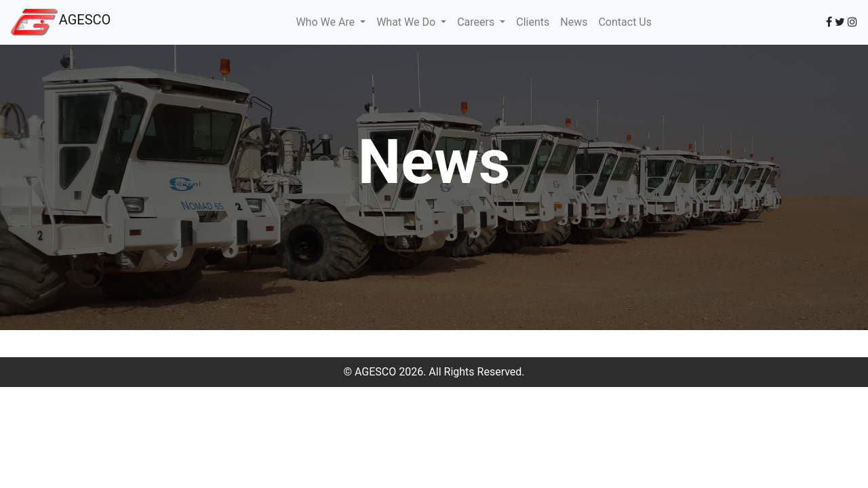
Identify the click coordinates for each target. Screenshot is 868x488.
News (574, 22)
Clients (533, 22)
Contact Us (625, 22)
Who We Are (327, 22)
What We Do (407, 22)
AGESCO (85, 20)
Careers (477, 22)
